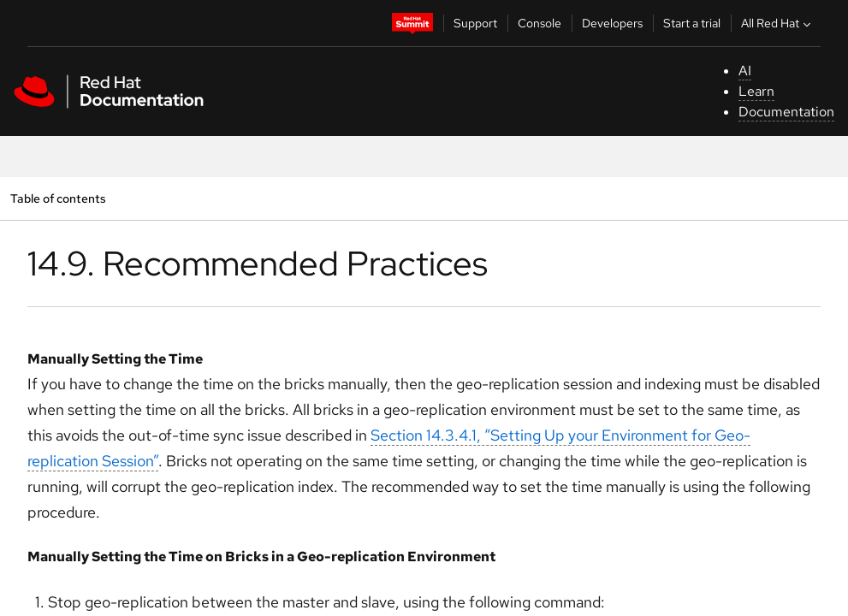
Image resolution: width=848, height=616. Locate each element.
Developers (612, 23)
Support (475, 23)
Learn (756, 91)
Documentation (786, 112)
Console (540, 23)
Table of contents (58, 198)
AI (745, 71)
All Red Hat (778, 23)
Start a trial (692, 23)
